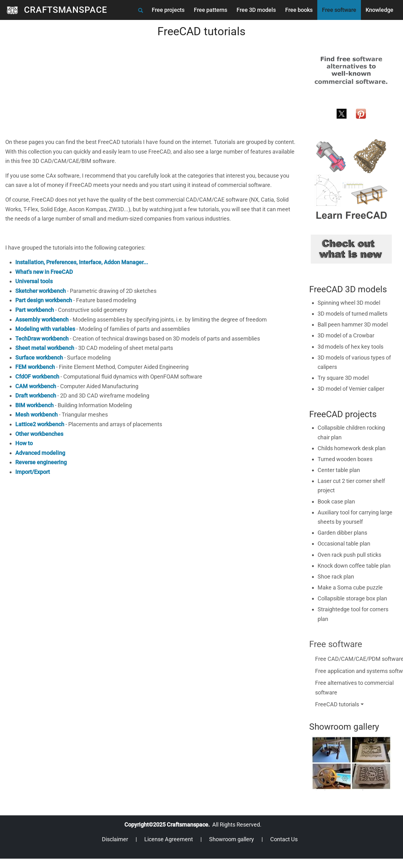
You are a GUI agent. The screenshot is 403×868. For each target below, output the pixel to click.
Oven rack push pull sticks (349, 555)
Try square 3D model (343, 378)
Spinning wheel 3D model (349, 303)
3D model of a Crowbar (346, 335)
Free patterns (211, 10)
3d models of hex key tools (350, 347)
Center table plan (339, 470)
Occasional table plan (344, 544)
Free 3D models (256, 10)
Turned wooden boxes (345, 459)
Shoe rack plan (336, 577)
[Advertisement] (146, 94)
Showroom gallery (232, 839)
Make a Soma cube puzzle (350, 587)
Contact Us (284, 839)
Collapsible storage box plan (352, 598)
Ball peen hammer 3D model (353, 324)
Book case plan (336, 501)
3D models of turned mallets (353, 314)
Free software (339, 10)
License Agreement (169, 839)
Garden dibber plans (342, 533)
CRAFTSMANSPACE (66, 10)
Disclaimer (115, 839)
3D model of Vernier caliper (351, 389)
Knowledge (379, 10)
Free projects (168, 10)
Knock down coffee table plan (354, 566)
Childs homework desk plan (352, 448)
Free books (299, 10)
